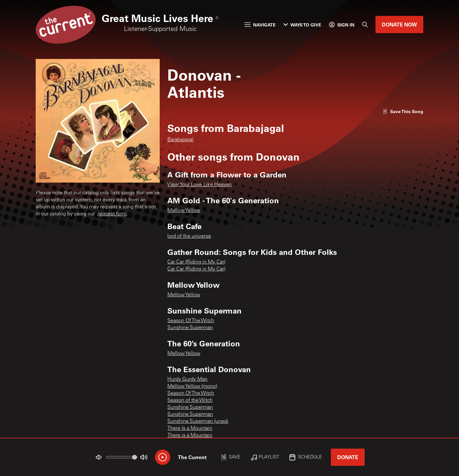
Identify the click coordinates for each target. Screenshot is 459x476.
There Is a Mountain (190, 429)
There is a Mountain (190, 436)
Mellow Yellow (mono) (192, 386)
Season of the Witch (190, 400)
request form (112, 214)
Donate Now (399, 24)
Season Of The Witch (191, 321)
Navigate (260, 25)
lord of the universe (189, 236)
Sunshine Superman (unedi (198, 422)
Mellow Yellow (184, 211)
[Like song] (403, 111)
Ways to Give (302, 25)
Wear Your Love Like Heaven (200, 185)
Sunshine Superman (190, 328)
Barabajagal (180, 140)
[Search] (365, 25)
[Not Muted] (99, 457)
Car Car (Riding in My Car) (196, 262)
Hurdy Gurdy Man (187, 379)
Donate (348, 457)
